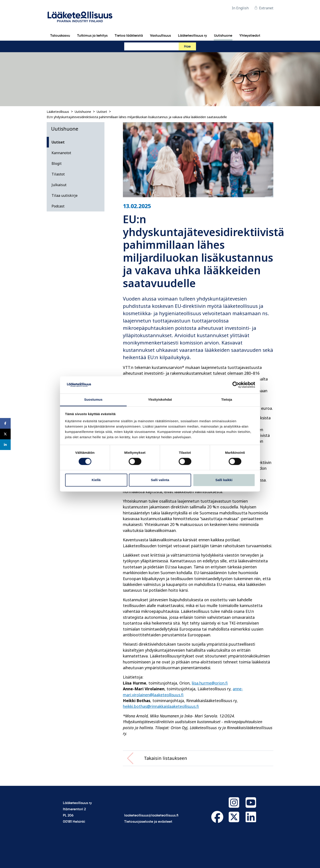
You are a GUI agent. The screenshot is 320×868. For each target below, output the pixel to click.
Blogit (57, 163)
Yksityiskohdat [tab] (160, 399)
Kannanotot (61, 153)
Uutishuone (83, 112)
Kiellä (96, 480)
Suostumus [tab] (93, 399)
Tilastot (58, 174)
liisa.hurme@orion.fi (210, 683)
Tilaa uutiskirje (65, 195)
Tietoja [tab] (227, 399)
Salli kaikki (224, 480)
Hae (187, 47)
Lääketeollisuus (58, 112)
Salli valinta (160, 480)
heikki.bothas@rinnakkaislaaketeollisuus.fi (161, 706)
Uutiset (102, 112)
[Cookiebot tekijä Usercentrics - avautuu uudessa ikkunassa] (236, 385)
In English (240, 8)
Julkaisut (59, 185)
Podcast (58, 206)
